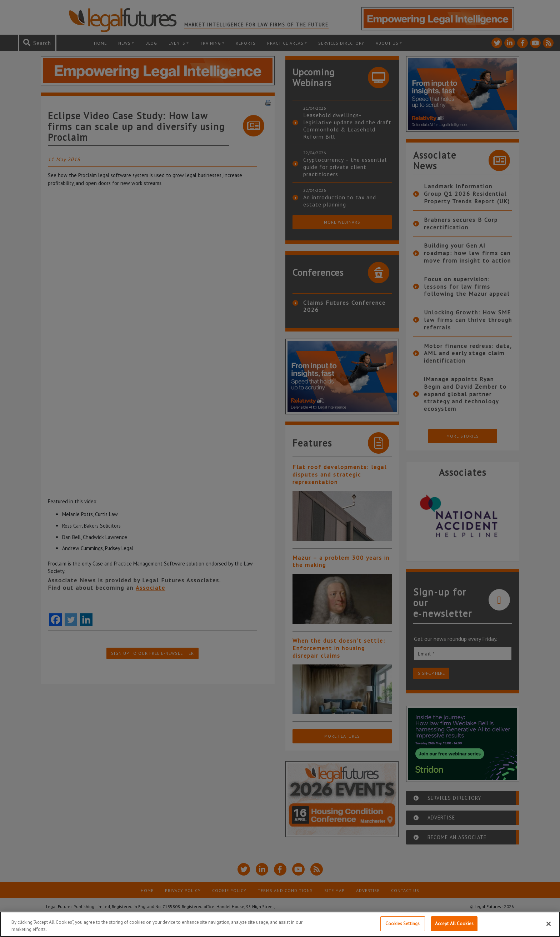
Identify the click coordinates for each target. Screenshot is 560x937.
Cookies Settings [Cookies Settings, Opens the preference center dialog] (402, 924)
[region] (280, 924)
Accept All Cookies (454, 924)
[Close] (549, 924)
